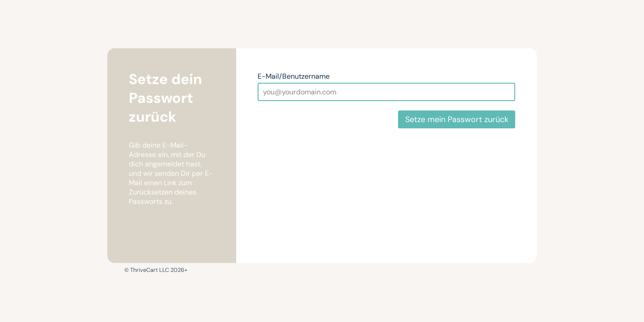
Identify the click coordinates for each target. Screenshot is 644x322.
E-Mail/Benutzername (294, 76)
